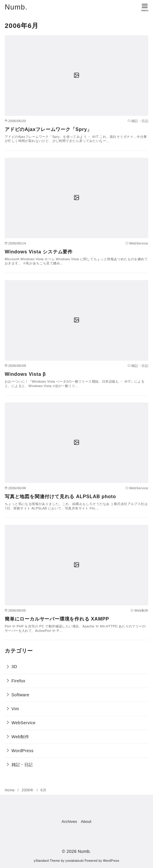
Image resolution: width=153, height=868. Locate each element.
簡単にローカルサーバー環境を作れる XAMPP (57, 619)
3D (14, 667)
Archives (69, 822)
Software (20, 695)
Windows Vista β (25, 374)
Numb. (16, 7)
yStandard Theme (47, 861)
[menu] (145, 7)
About (86, 822)
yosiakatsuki (75, 861)
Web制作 (20, 737)
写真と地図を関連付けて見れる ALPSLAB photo (60, 497)
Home (10, 790)
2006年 (28, 790)
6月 (43, 790)
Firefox (19, 681)
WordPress (23, 751)
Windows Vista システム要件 (39, 252)
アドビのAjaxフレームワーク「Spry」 (48, 129)
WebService (24, 723)
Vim (15, 709)
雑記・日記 (22, 765)
